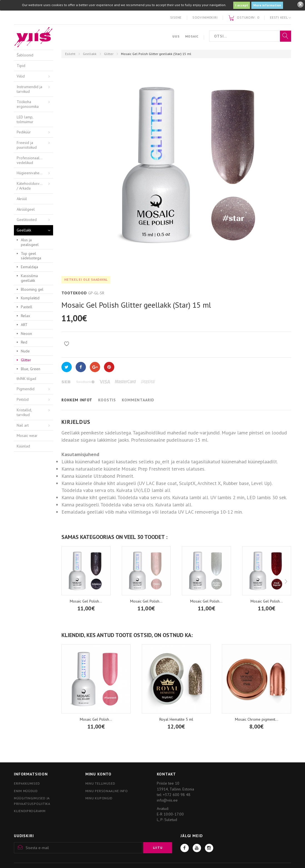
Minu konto (98, 774)
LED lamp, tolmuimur (25, 119)
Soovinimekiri (205, 17)
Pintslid (23, 399)
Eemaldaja (29, 267)
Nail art (23, 425)
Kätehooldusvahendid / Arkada (35, 186)
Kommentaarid (138, 400)
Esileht (70, 54)
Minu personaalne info (107, 791)
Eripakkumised (27, 783)
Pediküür (24, 132)
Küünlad (23, 446)
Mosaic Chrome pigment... (257, 719)
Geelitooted (27, 220)
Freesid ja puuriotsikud (27, 145)
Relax (25, 316)
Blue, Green (31, 369)
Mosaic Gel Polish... (146, 601)
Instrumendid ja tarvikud (29, 89)
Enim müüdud (26, 791)
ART (24, 325)
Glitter (109, 54)
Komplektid (30, 298)
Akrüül (22, 199)
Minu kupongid (99, 798)
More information (267, 5)
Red (24, 342)
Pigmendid (26, 389)
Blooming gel (32, 289)
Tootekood (74, 293)
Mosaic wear (27, 436)
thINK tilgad (26, 379)
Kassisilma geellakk (29, 278)
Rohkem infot (77, 400)
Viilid (21, 76)
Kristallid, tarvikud (24, 412)
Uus (176, 36)
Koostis (107, 400)
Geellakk (90, 54)
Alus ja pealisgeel (30, 242)
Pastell (27, 307)
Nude (25, 351)
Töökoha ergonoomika (28, 104)
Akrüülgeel (26, 209)
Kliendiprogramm (30, 811)
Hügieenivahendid (32, 173)
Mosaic (192, 36)
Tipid (21, 66)
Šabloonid (25, 55)
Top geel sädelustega (31, 256)
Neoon (26, 334)
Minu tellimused (100, 783)
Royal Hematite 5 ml (176, 719)
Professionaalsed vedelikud (31, 160)
